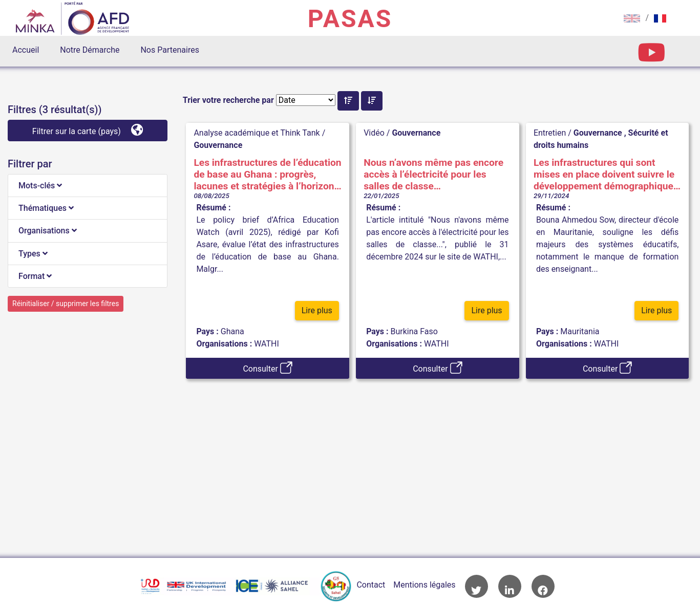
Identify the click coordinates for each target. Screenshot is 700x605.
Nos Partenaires (169, 50)
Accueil (26, 50)
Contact (371, 585)
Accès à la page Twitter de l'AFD (476, 586)
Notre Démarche (90, 50)
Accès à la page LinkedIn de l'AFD (510, 586)
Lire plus (317, 311)
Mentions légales (424, 585)
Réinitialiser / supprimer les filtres (66, 304)
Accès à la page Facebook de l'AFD (543, 586)
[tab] (88, 186)
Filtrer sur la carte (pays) (88, 130)
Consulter (267, 368)
